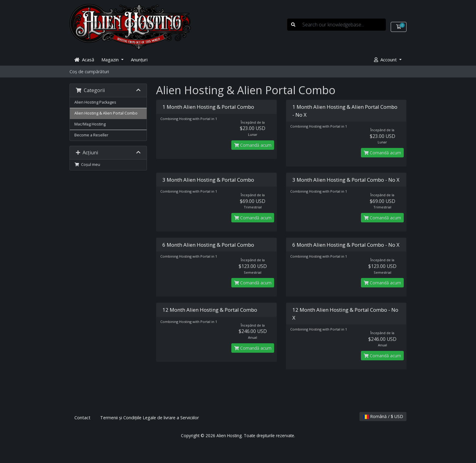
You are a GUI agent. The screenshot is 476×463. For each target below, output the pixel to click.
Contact (82, 418)
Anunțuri (139, 60)
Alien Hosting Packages (95, 102)
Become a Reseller (91, 135)
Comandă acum (253, 145)
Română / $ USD (383, 416)
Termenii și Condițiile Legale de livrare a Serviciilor (150, 418)
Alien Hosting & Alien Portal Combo (106, 113)
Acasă (84, 60)
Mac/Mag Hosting (90, 124)
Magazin (111, 60)
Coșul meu (87, 165)
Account (386, 60)
